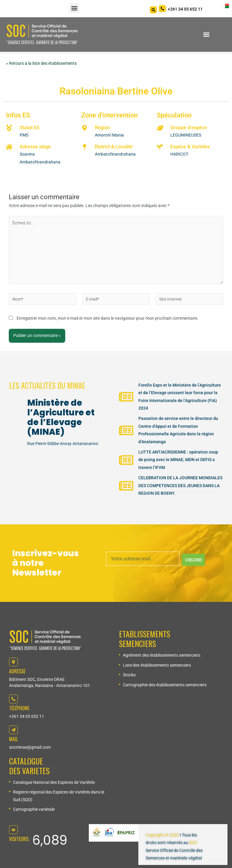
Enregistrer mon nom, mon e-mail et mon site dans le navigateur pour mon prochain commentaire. (108, 318)
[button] (74, 8)
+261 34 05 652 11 (27, 716)
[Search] (153, 10)
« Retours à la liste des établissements (41, 63)
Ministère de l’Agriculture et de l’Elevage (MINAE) (61, 417)
